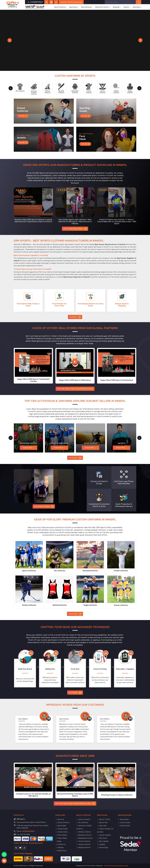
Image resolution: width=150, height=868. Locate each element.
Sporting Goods (87, 7)
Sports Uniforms (61, 7)
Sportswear (74, 7)
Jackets (127, 7)
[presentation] (11, 88)
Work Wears (137, 7)
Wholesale (117, 7)
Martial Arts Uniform (103, 7)
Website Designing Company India (116, 866)
